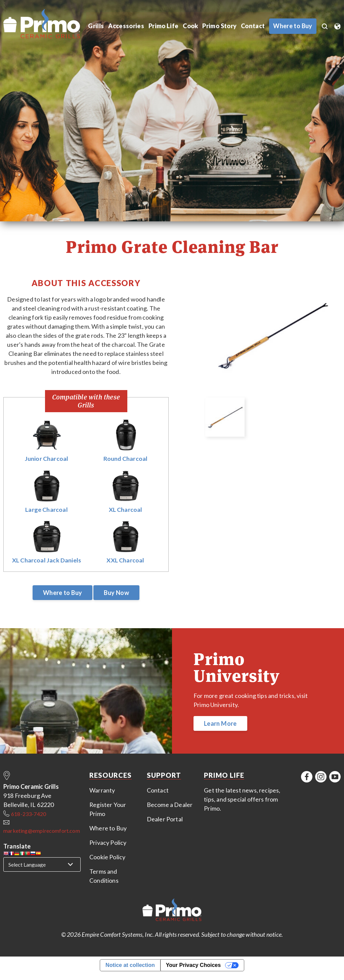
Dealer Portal (165, 819)
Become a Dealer (170, 805)
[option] (272, 335)
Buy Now (116, 593)
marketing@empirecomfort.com (42, 831)
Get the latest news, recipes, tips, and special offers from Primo (242, 800)
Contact (252, 26)
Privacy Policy (108, 843)
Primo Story (219, 26)
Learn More (220, 724)
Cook (189, 26)
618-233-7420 (29, 814)
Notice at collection (130, 965)
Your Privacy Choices (193, 965)
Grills (96, 26)
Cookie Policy (107, 857)
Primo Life (163, 26)
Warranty (102, 791)
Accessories (126, 26)
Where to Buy (62, 593)
